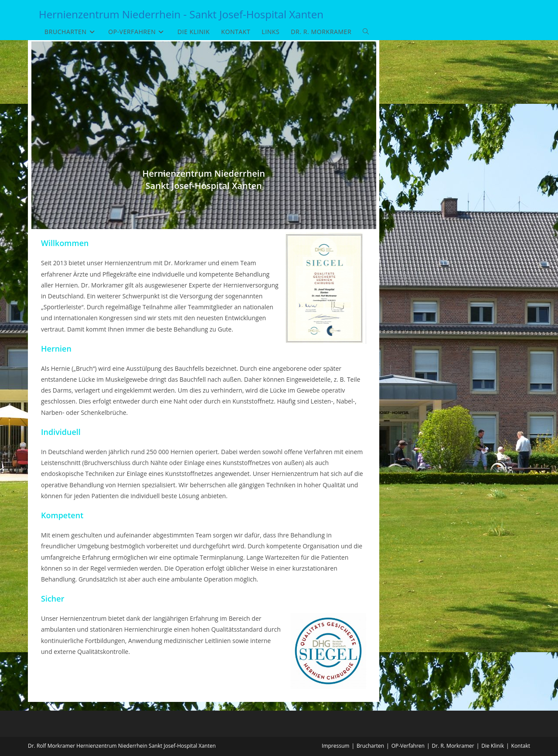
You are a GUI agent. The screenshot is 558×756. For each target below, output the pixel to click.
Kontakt (521, 746)
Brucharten (370, 746)
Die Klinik (493, 746)
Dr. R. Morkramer (453, 746)
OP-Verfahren (408, 746)
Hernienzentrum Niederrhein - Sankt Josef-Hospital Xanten (181, 14)
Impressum (335, 746)
